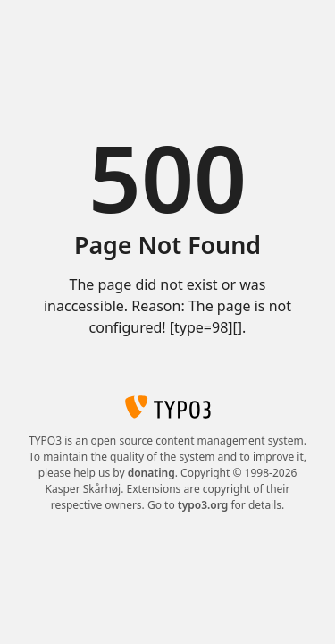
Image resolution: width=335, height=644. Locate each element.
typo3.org (203, 505)
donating (151, 473)
